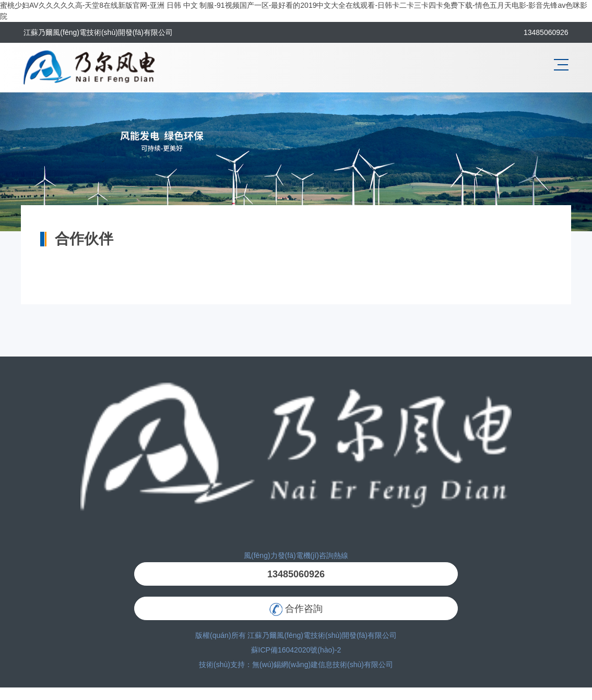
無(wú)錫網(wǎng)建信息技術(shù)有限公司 (323, 665)
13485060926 (296, 574)
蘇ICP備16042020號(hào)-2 (296, 650)
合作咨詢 (296, 609)
